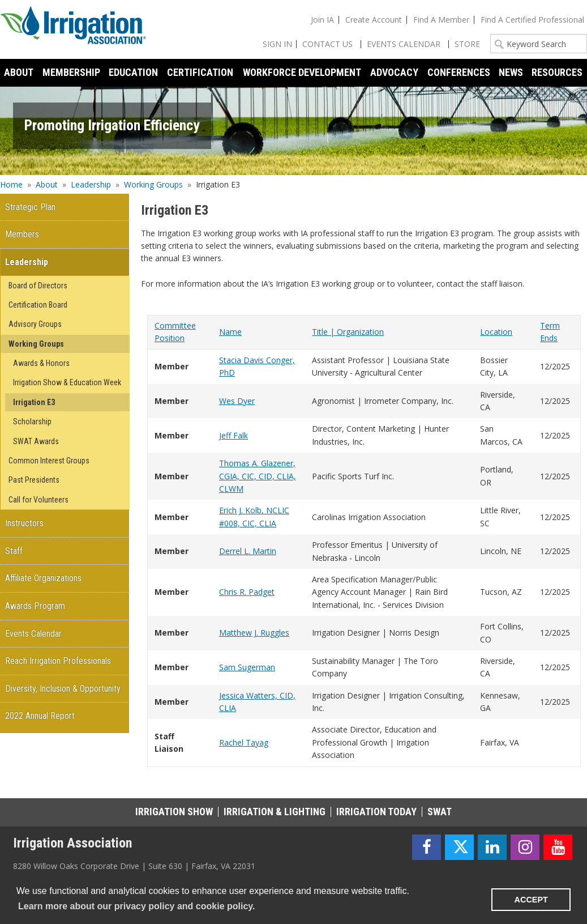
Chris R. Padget (247, 592)
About (47, 184)
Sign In (277, 44)
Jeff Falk (233, 435)
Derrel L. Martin (248, 551)
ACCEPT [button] (531, 900)
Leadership (91, 184)
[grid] (364, 541)
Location (496, 332)
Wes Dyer (237, 401)
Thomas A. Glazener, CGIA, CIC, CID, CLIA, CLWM (258, 476)
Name (230, 332)
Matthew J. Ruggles (254, 633)
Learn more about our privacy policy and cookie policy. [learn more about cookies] (136, 906)
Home (11, 184)
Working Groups (153, 184)
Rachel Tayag (244, 742)
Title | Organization (348, 332)
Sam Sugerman (247, 667)
